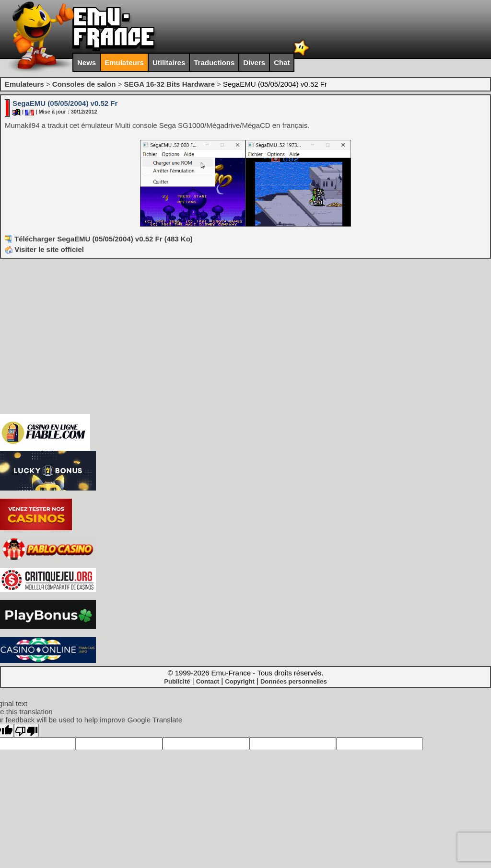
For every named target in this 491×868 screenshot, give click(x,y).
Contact (208, 681)
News (87, 63)
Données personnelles (294, 681)
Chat (282, 63)
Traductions (214, 63)
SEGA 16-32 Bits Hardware (169, 84)
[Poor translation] (26, 731)
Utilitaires (169, 63)
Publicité (177, 681)
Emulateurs (124, 63)
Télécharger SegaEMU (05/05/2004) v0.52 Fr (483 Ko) (104, 239)
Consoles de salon (84, 84)
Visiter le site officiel (44, 249)
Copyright (240, 681)
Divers (254, 63)
